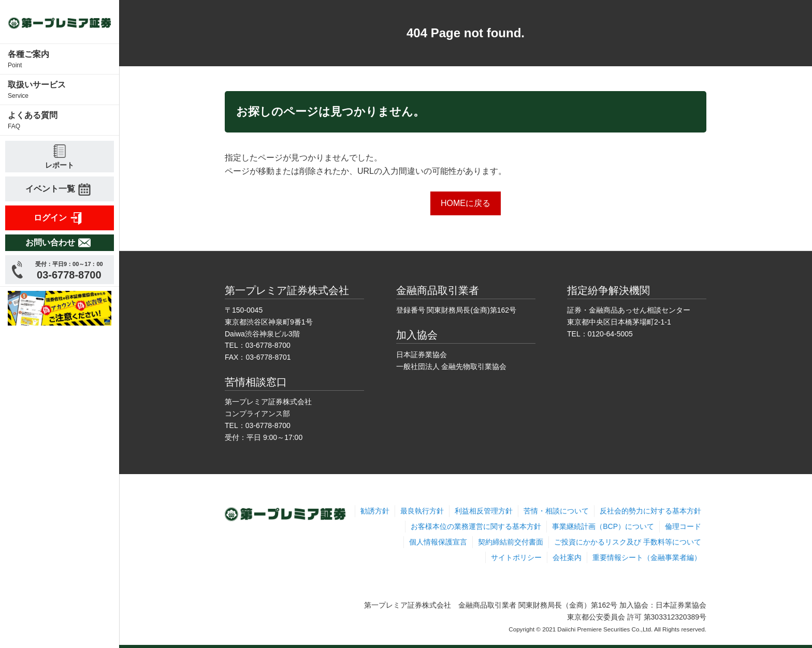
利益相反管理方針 (484, 511)
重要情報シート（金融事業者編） (647, 557)
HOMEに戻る (466, 203)
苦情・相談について (556, 511)
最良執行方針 (422, 511)
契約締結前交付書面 (511, 542)
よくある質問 (60, 121)
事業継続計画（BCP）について (603, 526)
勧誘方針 (375, 511)
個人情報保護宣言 (438, 542)
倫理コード (683, 526)
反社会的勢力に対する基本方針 (650, 511)
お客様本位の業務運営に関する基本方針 (476, 526)
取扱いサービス (60, 90)
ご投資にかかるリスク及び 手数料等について (628, 542)
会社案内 (567, 557)
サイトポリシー (516, 557)
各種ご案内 (60, 60)
